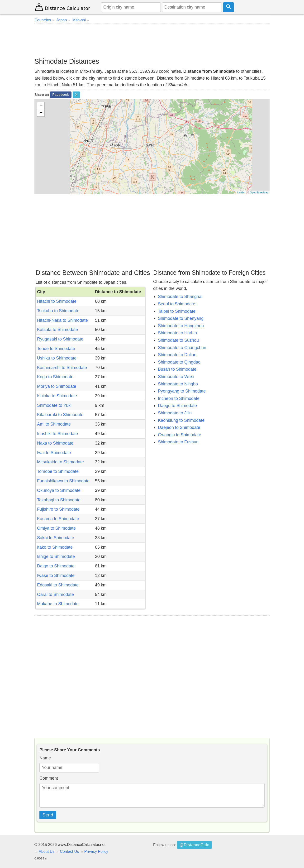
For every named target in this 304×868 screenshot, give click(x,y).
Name (45, 758)
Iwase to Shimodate (56, 575)
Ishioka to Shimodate (57, 396)
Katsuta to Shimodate (57, 330)
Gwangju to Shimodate (180, 435)
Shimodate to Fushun (178, 442)
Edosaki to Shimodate (58, 585)
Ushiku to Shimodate (57, 358)
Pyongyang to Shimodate (182, 391)
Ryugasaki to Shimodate (60, 339)
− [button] (41, 113)
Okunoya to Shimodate (59, 490)
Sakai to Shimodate (56, 538)
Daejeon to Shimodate (179, 427)
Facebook (61, 95)
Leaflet (241, 192)
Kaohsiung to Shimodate (181, 420)
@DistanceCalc (194, 845)
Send (48, 815)
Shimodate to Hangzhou (181, 326)
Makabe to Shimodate (58, 604)
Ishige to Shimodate (56, 556)
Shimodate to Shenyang (181, 318)
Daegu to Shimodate (177, 406)
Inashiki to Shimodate (57, 434)
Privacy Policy (96, 851)
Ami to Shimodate (54, 424)
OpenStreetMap (259, 192)
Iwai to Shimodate (54, 453)
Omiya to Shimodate (56, 528)
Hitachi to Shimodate (57, 301)
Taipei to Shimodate (177, 311)
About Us (47, 851)
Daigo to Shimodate (56, 566)
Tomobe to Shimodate (58, 471)
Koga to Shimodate (55, 377)
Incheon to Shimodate (179, 398)
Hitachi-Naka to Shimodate (62, 320)
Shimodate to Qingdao (179, 362)
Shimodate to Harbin (177, 333)
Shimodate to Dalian (177, 355)
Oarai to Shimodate (55, 595)
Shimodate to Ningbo (178, 384)
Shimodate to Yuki (54, 405)
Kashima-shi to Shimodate (62, 368)
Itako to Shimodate (55, 547)
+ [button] (41, 106)
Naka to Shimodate (55, 443)
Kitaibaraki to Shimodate (60, 415)
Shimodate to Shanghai (180, 297)
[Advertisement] (152, 40)
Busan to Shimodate (177, 369)
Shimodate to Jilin (175, 413)
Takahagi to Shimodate (59, 500)
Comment (49, 778)
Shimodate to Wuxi (176, 377)
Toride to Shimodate (56, 349)
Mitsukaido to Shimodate (60, 462)
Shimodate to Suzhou (178, 340)
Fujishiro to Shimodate (58, 509)
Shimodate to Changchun (182, 348)
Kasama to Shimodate (58, 519)
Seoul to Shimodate (177, 304)
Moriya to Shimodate (57, 386)
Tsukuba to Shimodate (58, 311)
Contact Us (69, 851)
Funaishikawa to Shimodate (63, 481)
